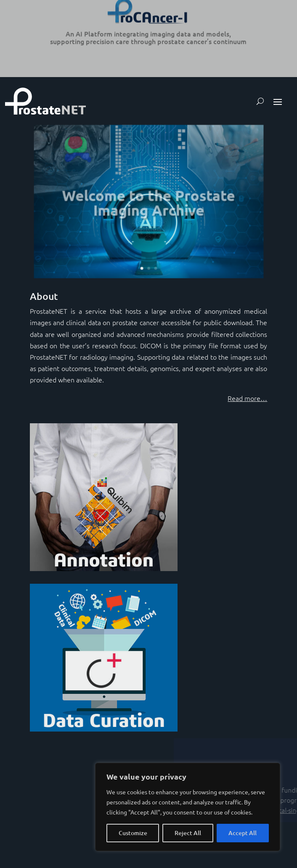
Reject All (188, 833)
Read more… (247, 398)
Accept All (243, 833)
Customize (133, 833)
